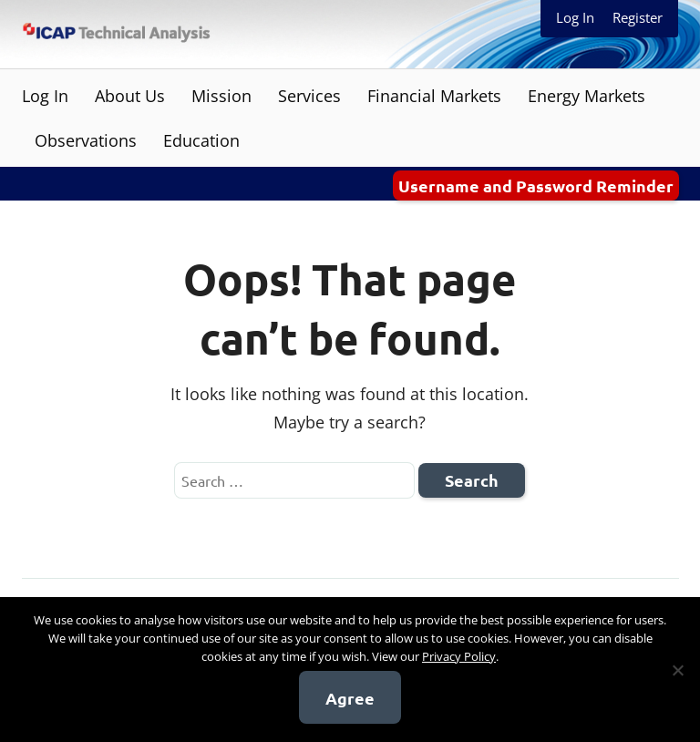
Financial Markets (434, 96)
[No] (677, 670)
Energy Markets (587, 96)
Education (201, 140)
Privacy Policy (459, 656)
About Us (130, 96)
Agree (350, 698)
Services (309, 96)
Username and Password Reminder (536, 185)
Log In (575, 17)
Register (638, 17)
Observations (86, 140)
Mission (221, 96)
